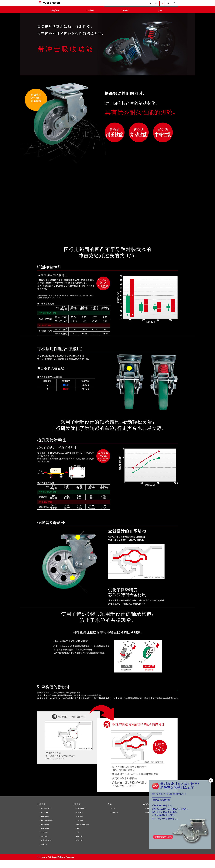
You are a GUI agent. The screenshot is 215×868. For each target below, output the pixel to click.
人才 (78, 840)
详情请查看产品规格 (164, 838)
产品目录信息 (46, 848)
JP (150, 3)
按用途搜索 (151, 16)
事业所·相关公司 (82, 832)
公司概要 (80, 828)
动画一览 (44, 852)
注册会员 (115, 819)
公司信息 (125, 10)
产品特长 (44, 819)
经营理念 (80, 819)
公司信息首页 (81, 815)
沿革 (78, 836)
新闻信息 (55, 10)
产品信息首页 (46, 815)
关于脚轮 (173, 16)
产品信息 (90, 10)
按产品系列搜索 (124, 16)
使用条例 (147, 811)
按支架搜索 (138, 16)
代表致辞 (80, 824)
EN (156, 3)
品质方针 (80, 844)
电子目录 (163, 16)
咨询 (160, 10)
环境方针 (80, 848)
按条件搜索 (109, 16)
